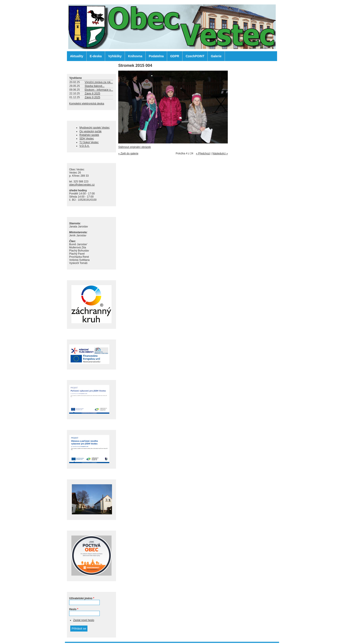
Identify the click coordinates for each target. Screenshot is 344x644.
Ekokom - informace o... (99, 90)
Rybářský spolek (89, 135)
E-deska (96, 56)
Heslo (74, 609)
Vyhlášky (115, 56)
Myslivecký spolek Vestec (94, 128)
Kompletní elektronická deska (87, 104)
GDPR (175, 56)
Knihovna (135, 56)
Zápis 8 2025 (92, 94)
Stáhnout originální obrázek (135, 147)
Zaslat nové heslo (84, 620)
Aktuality (77, 56)
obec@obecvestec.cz (82, 185)
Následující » (220, 153)
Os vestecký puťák (90, 131)
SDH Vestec (87, 139)
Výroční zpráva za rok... (99, 82)
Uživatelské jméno (82, 598)
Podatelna (156, 56)
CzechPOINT (195, 56)
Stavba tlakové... (95, 86)
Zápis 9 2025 (92, 97)
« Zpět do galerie (128, 153)
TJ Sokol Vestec (89, 142)
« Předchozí (203, 153)
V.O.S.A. (85, 146)
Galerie (216, 56)
